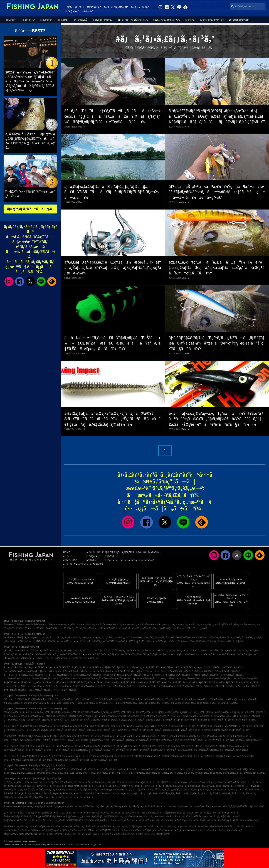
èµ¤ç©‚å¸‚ (171, 793)
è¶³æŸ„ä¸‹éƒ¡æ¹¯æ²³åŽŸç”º (105, 641)
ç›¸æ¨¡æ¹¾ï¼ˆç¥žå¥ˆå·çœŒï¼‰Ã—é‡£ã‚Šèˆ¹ (26, 671)
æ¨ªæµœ (80, 806)
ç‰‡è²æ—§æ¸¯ (160, 654)
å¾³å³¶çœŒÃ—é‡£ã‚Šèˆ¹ (93, 686)
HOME (69, 7)
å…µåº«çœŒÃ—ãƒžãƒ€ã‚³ (157, 736)
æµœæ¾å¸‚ (37, 782)
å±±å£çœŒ (46, 628)
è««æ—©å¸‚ (50, 797)
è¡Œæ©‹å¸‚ (9, 793)
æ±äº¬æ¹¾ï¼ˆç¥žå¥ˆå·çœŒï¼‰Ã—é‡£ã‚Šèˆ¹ (113, 671)
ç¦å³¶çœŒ (51, 624)
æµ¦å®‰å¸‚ (171, 786)
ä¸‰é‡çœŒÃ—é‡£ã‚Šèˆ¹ (117, 682)
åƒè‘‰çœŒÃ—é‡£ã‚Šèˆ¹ (233, 675)
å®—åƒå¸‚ (22, 638)
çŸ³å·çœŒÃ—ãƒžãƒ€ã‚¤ (142, 726)
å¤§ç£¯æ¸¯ (183, 827)
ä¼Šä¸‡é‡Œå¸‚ (194, 786)
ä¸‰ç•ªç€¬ (59, 806)
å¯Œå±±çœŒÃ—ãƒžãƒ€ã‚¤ (70, 726)
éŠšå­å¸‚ (231, 641)
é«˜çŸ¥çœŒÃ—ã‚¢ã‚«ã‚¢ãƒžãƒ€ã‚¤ (72, 750)
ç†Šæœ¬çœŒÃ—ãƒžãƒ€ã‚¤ (131, 756)
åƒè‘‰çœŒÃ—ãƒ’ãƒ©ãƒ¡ (248, 716)
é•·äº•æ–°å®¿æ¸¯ (143, 654)
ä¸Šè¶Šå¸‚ (29, 797)
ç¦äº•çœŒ (173, 624)
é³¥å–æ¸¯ (91, 827)
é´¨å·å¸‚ (77, 638)
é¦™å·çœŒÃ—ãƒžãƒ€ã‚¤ (139, 746)
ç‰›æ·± (183, 830)
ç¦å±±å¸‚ (107, 786)
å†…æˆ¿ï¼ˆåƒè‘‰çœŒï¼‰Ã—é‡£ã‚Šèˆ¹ (123, 675)
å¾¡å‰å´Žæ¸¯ (174, 820)
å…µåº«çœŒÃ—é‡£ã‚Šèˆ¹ (170, 679)
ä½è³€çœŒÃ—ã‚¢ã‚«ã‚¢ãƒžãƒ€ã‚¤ (21, 756)
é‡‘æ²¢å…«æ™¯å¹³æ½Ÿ (123, 654)
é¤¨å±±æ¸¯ (192, 830)
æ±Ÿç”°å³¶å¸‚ (74, 786)
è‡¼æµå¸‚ (196, 790)
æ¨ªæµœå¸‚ (33, 638)
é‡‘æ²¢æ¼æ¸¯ (83, 651)
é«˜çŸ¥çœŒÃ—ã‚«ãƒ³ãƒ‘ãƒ (42, 750)
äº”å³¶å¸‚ (40, 790)
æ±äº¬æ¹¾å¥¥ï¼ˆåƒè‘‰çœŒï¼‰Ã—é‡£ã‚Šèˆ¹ (168, 675)
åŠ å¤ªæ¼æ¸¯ (186, 806)
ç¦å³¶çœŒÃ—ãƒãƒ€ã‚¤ (40, 716)
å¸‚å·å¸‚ (116, 793)
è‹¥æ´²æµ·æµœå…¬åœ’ (15, 806)
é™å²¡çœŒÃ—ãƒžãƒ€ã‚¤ (251, 726)
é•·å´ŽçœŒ (145, 628)
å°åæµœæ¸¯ (169, 806)
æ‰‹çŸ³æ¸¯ (214, 651)
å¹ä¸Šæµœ (124, 830)
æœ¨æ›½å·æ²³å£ (164, 817)
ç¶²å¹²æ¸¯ (60, 834)
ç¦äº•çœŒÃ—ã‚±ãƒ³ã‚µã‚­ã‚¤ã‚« (170, 726)
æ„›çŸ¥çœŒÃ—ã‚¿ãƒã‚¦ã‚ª (110, 730)
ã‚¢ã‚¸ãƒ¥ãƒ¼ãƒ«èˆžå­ (239, 806)
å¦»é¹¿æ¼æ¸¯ (154, 830)
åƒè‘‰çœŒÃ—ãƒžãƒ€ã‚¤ (223, 716)
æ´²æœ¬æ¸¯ (77, 830)
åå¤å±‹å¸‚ (255, 782)
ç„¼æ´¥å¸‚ (175, 790)
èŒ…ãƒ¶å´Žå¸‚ (208, 786)
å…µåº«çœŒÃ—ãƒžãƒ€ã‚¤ (133, 736)
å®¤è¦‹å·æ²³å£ (211, 820)
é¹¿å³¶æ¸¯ (70, 806)
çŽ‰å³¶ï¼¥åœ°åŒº (134, 817)
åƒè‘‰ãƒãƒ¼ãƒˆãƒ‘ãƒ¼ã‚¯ (68, 820)
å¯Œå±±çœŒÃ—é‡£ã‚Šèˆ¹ (171, 686)
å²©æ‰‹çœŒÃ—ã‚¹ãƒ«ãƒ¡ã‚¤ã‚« (19, 712)
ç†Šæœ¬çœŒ (158, 628)
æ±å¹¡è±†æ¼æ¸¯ (107, 827)
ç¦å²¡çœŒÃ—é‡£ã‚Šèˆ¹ (40, 679)
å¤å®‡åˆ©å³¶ (161, 834)
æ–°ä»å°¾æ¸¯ (47, 834)
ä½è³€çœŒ (163, 703)
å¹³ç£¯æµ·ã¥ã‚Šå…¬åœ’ (232, 820)
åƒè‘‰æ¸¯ (66, 830)
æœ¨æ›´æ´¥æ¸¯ (11, 830)
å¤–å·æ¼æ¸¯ (204, 654)
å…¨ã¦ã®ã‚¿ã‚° (140, 7)
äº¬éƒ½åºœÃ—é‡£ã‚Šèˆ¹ (65, 682)
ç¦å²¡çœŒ (134, 628)
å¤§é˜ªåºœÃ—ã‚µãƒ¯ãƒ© (64, 736)
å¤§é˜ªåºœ (224, 624)
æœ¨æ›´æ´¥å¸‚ (133, 782)
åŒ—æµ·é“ (10, 624)
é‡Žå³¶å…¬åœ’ (257, 806)
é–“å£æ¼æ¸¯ (52, 651)
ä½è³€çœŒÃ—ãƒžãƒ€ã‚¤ (207, 750)
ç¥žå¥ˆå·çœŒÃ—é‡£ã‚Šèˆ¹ (206, 675)
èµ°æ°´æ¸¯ (9, 654)
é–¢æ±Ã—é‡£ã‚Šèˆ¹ (14, 667)
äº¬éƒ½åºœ (9, 628)
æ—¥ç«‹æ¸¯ (34, 820)
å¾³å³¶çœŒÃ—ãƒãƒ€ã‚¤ (114, 746)
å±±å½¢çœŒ (52, 699)
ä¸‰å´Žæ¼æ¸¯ (139, 830)
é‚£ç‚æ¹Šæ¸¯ (219, 654)
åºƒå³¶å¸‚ (52, 641)
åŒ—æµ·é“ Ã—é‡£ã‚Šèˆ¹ (169, 682)
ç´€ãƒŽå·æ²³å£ (144, 834)
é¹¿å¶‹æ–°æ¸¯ (176, 651)
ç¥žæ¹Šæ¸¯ (9, 651)
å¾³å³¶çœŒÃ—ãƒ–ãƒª (67, 746)
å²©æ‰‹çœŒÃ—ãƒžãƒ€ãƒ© (48, 712)
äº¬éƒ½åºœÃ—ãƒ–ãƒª (239, 730)
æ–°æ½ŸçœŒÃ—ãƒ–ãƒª (219, 720)
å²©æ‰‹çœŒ (24, 624)
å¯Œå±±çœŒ (148, 624)
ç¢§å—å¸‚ (47, 793)
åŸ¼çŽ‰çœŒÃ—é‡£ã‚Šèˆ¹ (222, 682)
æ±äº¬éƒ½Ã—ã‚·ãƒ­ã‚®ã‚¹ (89, 720)
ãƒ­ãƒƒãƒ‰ (190, 20)
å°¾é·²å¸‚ (217, 793)
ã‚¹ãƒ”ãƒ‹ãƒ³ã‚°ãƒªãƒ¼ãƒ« (212, 20)
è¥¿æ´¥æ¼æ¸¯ (92, 658)
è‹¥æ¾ (61, 817)
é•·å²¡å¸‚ (213, 641)
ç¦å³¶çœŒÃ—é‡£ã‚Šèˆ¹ (223, 686)
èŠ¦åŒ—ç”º (88, 790)
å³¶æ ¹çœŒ (72, 628)
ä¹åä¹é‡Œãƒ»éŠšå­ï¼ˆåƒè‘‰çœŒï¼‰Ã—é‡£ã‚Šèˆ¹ (74, 675)
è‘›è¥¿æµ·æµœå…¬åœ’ (217, 806)
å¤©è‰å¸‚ (29, 790)
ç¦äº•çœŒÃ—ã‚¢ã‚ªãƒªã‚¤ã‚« (224, 726)
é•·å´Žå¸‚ (27, 782)
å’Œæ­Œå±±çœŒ (252, 624)
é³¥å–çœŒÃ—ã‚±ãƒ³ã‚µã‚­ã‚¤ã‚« (19, 740)
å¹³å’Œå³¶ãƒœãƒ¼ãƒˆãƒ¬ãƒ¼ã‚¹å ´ (19, 817)
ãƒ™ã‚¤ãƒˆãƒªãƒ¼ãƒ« (239, 20)
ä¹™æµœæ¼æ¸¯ (88, 654)
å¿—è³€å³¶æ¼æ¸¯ (233, 830)
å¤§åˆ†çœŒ (172, 628)
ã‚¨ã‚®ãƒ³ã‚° (46, 20)
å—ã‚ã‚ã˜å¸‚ (75, 797)
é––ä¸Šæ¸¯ (19, 813)
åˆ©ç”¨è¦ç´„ (112, 556)
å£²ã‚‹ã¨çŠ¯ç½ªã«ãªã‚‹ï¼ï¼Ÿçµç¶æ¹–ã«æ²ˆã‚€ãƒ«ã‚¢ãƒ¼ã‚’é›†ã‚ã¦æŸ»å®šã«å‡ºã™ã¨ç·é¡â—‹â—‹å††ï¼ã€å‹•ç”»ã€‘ (217, 192)
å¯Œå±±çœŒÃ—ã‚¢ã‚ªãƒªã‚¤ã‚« (19, 726)
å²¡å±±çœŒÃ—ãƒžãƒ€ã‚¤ (124, 740)
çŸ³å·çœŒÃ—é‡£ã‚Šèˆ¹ (66, 690)
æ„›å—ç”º (100, 790)
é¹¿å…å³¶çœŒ (187, 628)
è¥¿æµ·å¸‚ (57, 793)
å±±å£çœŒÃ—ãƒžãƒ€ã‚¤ (16, 746)
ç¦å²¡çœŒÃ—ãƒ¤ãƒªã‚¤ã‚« (150, 750)
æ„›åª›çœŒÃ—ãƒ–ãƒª (239, 746)
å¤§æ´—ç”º (61, 790)
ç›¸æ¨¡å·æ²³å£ (230, 813)
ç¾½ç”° (237, 817)
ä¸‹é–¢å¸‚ (107, 782)
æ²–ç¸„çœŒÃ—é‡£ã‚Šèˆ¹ (41, 682)
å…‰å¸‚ (28, 793)
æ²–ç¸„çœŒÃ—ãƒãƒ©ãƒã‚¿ (79, 760)
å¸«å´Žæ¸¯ (127, 820)
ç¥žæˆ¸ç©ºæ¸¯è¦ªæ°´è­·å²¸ (220, 827)
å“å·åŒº (86, 641)
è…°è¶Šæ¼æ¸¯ (161, 651)
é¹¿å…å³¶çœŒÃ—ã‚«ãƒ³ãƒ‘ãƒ (241, 756)
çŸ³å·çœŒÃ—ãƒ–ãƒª (94, 726)
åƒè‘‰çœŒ (106, 624)
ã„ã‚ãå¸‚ (133, 790)
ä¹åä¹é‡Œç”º (159, 782)
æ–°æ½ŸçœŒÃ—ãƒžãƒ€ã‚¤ (194, 720)
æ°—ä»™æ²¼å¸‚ (104, 793)
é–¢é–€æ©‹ (88, 820)
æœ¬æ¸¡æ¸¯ (68, 827)
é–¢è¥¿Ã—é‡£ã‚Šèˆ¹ (35, 667)
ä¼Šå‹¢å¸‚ (182, 786)
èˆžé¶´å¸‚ (37, 793)
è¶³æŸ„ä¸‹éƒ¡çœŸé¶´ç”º (187, 638)
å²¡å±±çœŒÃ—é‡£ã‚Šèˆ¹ (248, 682)
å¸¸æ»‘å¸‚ (63, 786)
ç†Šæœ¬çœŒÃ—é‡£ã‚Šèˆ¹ (67, 686)
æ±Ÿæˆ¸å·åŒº (125, 641)
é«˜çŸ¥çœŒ (85, 628)
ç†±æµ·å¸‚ (75, 641)
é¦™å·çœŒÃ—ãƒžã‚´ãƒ (192, 746)
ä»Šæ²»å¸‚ (8, 790)
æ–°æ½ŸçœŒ (134, 624)
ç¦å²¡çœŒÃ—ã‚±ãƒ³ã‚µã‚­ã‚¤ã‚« (178, 750)
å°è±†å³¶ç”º (40, 786)
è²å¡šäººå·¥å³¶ (152, 806)
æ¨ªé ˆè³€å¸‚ (10, 638)
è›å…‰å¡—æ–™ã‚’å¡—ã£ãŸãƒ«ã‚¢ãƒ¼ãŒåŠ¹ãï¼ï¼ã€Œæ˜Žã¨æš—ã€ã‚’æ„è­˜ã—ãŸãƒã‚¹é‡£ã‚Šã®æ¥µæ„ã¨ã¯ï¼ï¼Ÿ (112, 343)
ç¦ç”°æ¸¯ (9, 813)
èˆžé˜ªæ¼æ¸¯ (92, 806)
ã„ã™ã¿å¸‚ (57, 638)
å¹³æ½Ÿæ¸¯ (190, 654)
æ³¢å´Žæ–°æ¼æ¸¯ (114, 817)
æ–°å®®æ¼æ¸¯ (37, 830)
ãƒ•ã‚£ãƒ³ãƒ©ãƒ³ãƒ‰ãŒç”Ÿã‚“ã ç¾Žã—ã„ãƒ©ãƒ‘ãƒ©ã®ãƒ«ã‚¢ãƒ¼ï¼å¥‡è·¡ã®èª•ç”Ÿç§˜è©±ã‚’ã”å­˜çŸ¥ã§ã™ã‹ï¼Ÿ (216, 343)
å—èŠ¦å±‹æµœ (168, 813)
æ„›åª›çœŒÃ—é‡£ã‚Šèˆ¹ (16, 686)
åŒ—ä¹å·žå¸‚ (226, 638)
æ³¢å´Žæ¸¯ (78, 658)
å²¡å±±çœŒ (33, 628)
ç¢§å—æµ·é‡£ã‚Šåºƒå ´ (92, 817)
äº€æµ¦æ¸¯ (87, 834)
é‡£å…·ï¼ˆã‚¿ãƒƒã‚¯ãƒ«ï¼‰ (167, 20)
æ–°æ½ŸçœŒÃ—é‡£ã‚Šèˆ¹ (246, 679)
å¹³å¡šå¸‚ (222, 641)
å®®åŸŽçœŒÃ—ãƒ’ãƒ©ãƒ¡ (97, 712)
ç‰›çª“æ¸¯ (56, 827)
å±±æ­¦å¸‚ (184, 641)
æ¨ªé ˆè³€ (9, 827)
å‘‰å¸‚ (244, 782)
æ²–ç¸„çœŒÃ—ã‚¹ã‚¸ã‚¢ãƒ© (52, 760)
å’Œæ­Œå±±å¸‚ (137, 638)
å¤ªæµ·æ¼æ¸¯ (12, 658)
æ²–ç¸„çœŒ (202, 628)
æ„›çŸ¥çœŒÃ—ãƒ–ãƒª (60, 730)
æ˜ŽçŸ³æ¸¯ (255, 651)
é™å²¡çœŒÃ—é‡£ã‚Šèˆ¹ (16, 679)
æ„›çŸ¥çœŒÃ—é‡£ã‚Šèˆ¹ (196, 679)
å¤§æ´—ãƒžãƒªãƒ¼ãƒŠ (46, 817)
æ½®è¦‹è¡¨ (87, 11)
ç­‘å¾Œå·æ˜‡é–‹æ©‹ (40, 827)
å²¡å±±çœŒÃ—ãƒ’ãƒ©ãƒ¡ (147, 740)
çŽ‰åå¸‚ (207, 793)
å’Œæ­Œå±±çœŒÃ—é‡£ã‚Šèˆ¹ (118, 679)
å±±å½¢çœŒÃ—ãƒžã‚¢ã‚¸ (202, 712)
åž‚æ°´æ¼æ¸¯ (22, 827)
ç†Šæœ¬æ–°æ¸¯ (170, 830)
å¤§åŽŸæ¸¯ (21, 651)
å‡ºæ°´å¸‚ (61, 797)
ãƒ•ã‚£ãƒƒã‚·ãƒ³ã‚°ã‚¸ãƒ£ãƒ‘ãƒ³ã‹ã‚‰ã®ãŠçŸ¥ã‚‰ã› (133, 552)
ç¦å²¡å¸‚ (258, 638)
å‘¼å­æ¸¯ (149, 817)
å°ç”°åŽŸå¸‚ (108, 638)
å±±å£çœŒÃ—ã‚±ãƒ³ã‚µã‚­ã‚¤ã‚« (245, 740)
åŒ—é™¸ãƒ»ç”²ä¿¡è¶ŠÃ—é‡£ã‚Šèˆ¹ (83, 667)
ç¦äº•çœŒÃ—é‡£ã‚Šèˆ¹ (145, 679)
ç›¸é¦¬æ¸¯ (106, 813)
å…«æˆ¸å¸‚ (19, 793)
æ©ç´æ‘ (237, 790)
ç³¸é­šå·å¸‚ (195, 793)
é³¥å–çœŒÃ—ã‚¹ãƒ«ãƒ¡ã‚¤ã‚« (75, 740)
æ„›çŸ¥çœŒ (186, 624)
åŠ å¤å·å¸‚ (239, 793)
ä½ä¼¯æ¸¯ (123, 827)
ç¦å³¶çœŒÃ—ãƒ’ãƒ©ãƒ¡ (15, 716)
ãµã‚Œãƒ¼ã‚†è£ (223, 817)
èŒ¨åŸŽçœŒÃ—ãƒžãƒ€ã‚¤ (66, 716)
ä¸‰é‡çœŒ (211, 624)
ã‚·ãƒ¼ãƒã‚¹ (29, 20)
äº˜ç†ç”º (146, 790)
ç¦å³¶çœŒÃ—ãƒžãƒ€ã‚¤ (253, 712)
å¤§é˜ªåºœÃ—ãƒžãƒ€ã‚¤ (40, 736)
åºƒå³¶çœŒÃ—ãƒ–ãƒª (219, 740)
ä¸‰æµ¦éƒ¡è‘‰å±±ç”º (199, 641)
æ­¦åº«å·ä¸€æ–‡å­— (198, 827)
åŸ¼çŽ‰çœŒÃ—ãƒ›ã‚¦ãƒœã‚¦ (197, 716)
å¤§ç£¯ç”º (111, 790)
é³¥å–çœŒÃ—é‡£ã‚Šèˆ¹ (143, 682)
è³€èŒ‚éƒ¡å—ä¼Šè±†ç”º (168, 641)
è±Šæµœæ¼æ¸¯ (123, 806)
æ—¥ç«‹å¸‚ (87, 638)
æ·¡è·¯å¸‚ (173, 782)
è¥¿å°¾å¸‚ (216, 790)
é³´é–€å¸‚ (78, 782)
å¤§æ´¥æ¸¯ (200, 806)
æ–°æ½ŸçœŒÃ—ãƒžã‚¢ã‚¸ (244, 720)
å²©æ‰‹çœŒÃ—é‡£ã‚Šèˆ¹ (198, 686)
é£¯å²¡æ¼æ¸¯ (134, 651)
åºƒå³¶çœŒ (21, 628)
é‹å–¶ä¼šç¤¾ (95, 564)
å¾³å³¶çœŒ (109, 628)
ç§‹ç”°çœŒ (50, 769)
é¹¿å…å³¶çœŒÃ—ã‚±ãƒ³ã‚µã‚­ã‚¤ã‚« (21, 760)
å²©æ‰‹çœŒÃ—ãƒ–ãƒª (73, 712)
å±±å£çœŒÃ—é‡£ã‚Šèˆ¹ (195, 682)
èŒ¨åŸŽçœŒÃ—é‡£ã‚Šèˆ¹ (66, 679)
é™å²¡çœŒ (198, 624)
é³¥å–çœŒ (60, 628)
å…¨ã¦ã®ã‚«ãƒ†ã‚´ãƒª (116, 7)
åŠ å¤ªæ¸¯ (203, 651)
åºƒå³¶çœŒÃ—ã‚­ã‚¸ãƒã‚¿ (196, 740)
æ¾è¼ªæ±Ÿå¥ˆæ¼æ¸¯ (44, 654)
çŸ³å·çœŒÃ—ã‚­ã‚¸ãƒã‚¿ (117, 726)
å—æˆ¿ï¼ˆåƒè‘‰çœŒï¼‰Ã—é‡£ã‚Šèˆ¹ (24, 675)
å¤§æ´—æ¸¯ (251, 654)
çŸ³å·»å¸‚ (202, 782)
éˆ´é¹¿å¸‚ (206, 790)
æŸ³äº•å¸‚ (227, 793)
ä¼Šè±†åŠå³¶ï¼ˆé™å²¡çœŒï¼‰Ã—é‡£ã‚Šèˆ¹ (217, 671)
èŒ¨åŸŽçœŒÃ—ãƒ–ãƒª (90, 716)
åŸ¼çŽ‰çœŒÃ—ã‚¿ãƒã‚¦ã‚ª (168, 716)
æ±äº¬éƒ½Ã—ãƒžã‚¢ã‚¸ (39, 720)
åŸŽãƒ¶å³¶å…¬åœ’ (109, 830)
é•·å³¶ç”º (124, 786)
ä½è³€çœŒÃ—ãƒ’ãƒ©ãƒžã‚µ (234, 750)
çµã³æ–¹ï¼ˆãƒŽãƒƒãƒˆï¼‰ (133, 20)
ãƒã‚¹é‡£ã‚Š (80, 20)
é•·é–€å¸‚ (121, 790)
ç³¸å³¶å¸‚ (237, 638)
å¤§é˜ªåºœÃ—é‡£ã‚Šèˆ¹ (16, 682)
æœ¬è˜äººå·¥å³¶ (102, 834)
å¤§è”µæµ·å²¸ (72, 817)
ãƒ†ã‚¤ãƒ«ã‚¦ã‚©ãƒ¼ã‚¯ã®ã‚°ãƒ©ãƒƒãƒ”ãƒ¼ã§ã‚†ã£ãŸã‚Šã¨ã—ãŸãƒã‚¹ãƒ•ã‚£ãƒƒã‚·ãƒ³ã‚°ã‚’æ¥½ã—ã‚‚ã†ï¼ (112, 192)
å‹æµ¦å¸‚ (97, 638)
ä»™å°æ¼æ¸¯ (169, 827)
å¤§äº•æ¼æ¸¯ (28, 658)
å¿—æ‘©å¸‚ (9, 786)
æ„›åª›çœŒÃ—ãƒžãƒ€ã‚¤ (217, 746)
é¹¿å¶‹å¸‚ (69, 638)
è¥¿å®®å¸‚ (39, 797)
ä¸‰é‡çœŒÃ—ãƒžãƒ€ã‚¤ (159, 730)
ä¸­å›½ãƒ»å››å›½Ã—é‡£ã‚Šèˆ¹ (113, 667)
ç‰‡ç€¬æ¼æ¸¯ (73, 834)
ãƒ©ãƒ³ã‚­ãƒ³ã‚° (94, 7)
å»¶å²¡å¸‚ (237, 782)
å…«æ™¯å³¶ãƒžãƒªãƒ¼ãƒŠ (186, 817)
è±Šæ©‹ (23, 830)
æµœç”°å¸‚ (50, 790)
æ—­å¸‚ (32, 641)
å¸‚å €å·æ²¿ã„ (176, 654)
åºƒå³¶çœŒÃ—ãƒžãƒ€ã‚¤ (171, 740)
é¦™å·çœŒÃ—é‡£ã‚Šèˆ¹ (16, 690)
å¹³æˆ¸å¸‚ (193, 782)
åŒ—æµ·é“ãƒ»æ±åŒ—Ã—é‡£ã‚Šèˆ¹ (174, 667)
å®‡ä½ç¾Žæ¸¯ (23, 654)
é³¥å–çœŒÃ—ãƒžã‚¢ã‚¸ (48, 740)
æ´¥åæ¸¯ (154, 827)
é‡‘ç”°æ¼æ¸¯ (104, 654)
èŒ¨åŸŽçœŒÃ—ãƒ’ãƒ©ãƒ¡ (114, 716)
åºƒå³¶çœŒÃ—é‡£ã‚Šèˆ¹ (220, 679)
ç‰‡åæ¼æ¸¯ (46, 658)
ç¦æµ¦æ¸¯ (62, 654)
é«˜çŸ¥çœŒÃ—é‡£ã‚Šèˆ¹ (41, 686)
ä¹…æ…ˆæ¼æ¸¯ (99, 651)
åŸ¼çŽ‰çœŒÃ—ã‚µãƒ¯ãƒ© (140, 716)
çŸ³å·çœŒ (161, 624)
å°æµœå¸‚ (247, 638)
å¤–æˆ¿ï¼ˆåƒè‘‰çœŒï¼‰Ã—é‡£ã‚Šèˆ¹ (69, 671)
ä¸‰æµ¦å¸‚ (44, 638)
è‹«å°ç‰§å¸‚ (183, 793)
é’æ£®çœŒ (23, 769)
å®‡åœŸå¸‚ (9, 797)
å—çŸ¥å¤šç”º (238, 786)
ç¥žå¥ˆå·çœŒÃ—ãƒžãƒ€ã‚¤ (141, 720)
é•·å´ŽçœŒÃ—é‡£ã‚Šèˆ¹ (146, 686)
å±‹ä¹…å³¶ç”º (159, 793)
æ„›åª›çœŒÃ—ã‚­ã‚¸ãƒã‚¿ (16, 750)
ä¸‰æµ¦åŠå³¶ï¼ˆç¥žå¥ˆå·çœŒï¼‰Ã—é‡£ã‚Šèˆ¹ (219, 667)
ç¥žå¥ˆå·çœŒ (77, 624)
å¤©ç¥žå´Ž (100, 820)
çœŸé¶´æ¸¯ (147, 651)
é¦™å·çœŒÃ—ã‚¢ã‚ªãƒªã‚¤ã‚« (166, 746)
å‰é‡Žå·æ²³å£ (243, 827)
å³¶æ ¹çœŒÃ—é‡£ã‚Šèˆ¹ (248, 686)
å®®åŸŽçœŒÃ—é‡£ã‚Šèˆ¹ (91, 682)
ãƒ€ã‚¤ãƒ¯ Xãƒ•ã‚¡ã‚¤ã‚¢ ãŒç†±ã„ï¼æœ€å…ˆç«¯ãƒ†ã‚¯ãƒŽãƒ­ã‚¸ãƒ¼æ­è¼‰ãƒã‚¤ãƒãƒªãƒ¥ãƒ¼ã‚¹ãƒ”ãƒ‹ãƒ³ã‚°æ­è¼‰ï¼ (113, 268)
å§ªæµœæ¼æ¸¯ (64, 658)
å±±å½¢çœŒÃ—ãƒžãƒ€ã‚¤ (177, 712)
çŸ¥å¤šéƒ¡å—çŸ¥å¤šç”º (16, 641)
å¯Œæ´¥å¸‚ (149, 638)
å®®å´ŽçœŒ (230, 773)
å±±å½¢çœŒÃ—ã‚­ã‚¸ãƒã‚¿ (228, 712)
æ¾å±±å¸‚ (97, 786)
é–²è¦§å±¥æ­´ (72, 11)
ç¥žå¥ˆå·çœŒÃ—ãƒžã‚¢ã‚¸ (114, 720)
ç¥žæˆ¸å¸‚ (212, 782)
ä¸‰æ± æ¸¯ (116, 813)
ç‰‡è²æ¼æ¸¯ (195, 813)
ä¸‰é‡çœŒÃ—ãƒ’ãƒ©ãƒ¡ (185, 730)
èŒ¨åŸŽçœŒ (120, 624)
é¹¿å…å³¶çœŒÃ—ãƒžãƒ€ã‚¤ (211, 756)
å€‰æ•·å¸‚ (89, 797)
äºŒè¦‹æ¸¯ (182, 813)
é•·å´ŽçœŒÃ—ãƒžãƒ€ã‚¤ (50, 756)
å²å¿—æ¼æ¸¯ (229, 651)
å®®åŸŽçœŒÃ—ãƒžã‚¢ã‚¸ (123, 712)
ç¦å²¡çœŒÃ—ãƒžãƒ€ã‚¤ (124, 750)
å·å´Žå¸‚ (19, 797)
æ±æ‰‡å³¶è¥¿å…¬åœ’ (134, 813)
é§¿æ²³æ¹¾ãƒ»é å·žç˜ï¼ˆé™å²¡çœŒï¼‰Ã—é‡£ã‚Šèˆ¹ (165, 671)
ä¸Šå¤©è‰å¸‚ (75, 790)
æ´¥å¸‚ (116, 786)
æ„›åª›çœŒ (122, 628)
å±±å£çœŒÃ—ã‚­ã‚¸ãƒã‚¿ (43, 746)
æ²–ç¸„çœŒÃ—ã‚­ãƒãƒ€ (106, 760)
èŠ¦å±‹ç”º (249, 790)
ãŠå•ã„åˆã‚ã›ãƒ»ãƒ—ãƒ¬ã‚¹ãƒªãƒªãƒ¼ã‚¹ (129, 560)
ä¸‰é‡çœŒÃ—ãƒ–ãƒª (135, 730)
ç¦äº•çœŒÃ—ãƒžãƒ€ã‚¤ (197, 726)
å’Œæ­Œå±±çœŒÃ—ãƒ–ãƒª (240, 736)
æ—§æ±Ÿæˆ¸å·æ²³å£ (50, 813)
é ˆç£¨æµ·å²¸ (31, 813)
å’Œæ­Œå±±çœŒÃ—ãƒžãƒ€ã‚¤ (184, 736)
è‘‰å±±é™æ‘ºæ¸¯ (236, 654)
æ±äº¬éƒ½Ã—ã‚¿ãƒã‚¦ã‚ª (63, 720)
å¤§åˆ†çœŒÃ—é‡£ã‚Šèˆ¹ (41, 690)
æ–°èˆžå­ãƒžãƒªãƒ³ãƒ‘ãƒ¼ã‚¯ (87, 813)
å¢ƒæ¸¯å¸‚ (240, 641)
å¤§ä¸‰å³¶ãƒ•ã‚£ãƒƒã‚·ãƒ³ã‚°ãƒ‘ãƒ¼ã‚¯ (21, 834)
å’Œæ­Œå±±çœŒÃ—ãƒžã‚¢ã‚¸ (213, 736)
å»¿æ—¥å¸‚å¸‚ (126, 793)
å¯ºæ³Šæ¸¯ (73, 654)
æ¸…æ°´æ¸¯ (67, 813)
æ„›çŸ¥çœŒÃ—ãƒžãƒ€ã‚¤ (84, 730)
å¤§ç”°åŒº (139, 641)
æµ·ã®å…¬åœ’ (158, 820)
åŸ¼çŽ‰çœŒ (92, 624)
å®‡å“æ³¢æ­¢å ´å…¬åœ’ (210, 830)
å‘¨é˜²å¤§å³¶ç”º (52, 782)
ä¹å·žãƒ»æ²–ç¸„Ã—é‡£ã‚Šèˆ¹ (141, 667)
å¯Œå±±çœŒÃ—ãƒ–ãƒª (45, 726)
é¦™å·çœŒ (97, 628)
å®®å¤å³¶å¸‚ (223, 786)
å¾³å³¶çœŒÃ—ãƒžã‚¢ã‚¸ (90, 746)
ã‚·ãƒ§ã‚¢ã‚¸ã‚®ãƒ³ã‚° (103, 20)
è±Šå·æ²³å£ (47, 820)
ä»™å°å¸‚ (259, 790)
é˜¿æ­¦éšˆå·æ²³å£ (192, 820)
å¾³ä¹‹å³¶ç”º (90, 793)
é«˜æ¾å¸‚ (68, 793)
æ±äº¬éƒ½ (63, 624)
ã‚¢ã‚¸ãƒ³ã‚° (63, 20)
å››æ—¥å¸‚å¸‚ (53, 786)
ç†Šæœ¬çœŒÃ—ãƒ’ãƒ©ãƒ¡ (158, 756)
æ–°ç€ (79, 7)
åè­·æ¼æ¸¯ (114, 820)
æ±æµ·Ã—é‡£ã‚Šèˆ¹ (56, 667)
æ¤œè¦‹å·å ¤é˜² (140, 820)
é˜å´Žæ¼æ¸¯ (35, 651)
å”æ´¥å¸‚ (146, 786)
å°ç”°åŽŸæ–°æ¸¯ (117, 651)
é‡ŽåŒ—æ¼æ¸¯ (213, 813)
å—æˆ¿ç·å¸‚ (122, 638)
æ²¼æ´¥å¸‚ (160, 638)
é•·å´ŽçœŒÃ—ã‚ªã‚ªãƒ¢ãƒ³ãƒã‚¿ (102, 756)
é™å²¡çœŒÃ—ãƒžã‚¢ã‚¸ (38, 730)
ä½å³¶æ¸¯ (243, 651)
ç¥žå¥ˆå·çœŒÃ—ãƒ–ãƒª (168, 720)
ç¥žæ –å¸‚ (150, 641)
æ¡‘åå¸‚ (138, 793)
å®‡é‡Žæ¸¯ (138, 806)
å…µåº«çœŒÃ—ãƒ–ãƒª (109, 736)
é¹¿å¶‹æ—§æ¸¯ (68, 651)
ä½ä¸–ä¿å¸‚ (158, 786)
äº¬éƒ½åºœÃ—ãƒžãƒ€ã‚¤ (16, 736)
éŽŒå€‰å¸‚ (41, 641)
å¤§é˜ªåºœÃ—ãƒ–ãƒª (87, 736)
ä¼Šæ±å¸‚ (203, 638)
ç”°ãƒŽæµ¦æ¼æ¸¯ (138, 827)
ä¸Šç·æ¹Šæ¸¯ (190, 651)
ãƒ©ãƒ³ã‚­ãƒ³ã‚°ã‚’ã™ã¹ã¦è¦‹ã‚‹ (30, 209)
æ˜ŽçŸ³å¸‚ (214, 638)
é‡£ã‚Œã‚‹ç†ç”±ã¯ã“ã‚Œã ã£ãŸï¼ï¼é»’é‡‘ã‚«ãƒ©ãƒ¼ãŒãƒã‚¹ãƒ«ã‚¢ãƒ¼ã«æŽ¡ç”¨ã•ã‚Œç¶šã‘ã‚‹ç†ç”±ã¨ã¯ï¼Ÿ (217, 268)
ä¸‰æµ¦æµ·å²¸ (153, 813)
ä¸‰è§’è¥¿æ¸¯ (53, 830)
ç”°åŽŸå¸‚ (156, 790)
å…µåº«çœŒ (237, 624)
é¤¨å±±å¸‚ (170, 638)
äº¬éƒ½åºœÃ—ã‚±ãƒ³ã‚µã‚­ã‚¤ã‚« (213, 730)
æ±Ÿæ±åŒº (63, 641)
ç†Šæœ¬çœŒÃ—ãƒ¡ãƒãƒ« (184, 756)
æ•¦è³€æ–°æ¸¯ (252, 820)
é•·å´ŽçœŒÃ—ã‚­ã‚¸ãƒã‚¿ (74, 756)
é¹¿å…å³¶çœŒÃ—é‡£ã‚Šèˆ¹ (120, 686)
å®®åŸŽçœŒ (38, 624)
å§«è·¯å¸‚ (145, 782)
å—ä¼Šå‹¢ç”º (254, 786)
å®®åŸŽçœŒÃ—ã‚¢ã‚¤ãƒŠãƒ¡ (150, 712)
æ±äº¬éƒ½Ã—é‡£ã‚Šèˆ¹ (91, 679)
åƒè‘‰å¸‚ (186, 790)
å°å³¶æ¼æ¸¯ (92, 830)
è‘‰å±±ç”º (79, 793)
